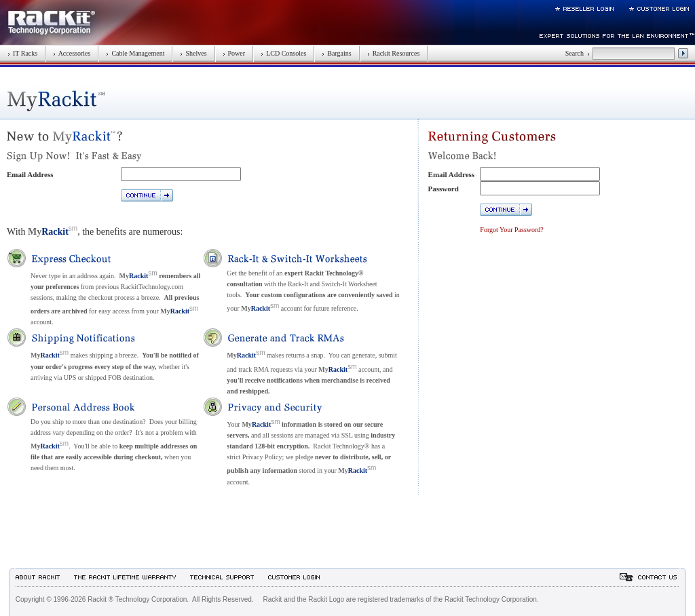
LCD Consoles (283, 53)
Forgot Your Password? (511, 230)
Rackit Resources (394, 53)
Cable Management (135, 53)
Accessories (72, 53)
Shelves (193, 53)
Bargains (336, 53)
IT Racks (22, 53)
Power (234, 53)
